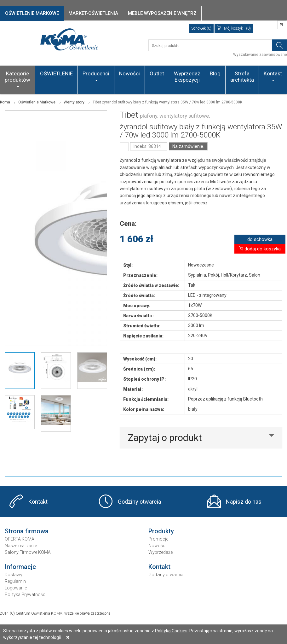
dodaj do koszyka (260, 249)
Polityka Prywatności (26, 594)
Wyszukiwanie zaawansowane (260, 55)
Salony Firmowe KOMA (28, 552)
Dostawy (14, 575)
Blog (215, 73)
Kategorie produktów (17, 79)
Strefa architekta (242, 77)
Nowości (129, 73)
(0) (234, 28)
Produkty (161, 531)
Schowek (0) (201, 28)
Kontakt (273, 76)
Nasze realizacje (21, 546)
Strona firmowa (27, 531)
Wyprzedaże (161, 552)
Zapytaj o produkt (165, 438)
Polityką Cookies (171, 631)
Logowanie (16, 588)
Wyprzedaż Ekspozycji (187, 77)
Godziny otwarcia (139, 502)
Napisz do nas (244, 502)
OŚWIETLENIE (56, 73)
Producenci (96, 76)
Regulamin (15, 581)
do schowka (260, 239)
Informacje (20, 567)
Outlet (157, 73)
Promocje (158, 539)
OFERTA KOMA (20, 539)
